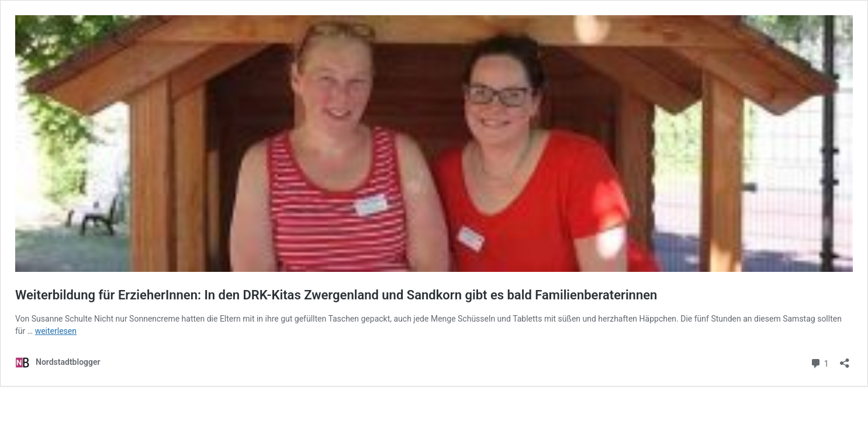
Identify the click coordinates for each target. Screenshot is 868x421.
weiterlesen (56, 331)
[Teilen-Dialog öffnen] (845, 359)
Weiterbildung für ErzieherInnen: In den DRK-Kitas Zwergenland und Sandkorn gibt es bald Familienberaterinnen (336, 295)
